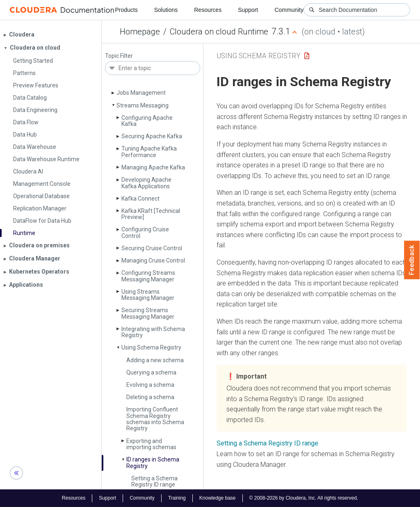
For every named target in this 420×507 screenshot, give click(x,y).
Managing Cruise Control (153, 260)
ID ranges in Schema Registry (153, 462)
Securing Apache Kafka (152, 136)
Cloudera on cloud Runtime (219, 32)
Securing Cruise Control (152, 248)
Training (177, 498)
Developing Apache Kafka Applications (146, 183)
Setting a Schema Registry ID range (154, 481)
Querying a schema (151, 372)
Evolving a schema (150, 385)
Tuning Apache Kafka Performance (149, 152)
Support (248, 10)
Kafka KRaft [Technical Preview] (151, 214)
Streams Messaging (143, 105)
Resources (208, 10)
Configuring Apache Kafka (147, 121)
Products (126, 10)
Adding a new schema (155, 360)
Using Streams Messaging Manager (148, 295)
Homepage (140, 32)
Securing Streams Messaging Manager (148, 313)
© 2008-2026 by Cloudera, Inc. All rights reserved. (304, 498)
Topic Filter (119, 56)
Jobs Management (141, 93)
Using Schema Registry (151, 347)
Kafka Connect (140, 199)
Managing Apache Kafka (153, 167)
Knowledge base (218, 498)
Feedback (412, 260)
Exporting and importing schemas (151, 444)
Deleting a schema (150, 397)
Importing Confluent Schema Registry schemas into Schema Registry (155, 419)
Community (289, 10)
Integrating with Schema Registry (153, 332)
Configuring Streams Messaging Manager (148, 276)
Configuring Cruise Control (145, 232)
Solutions (166, 10)
